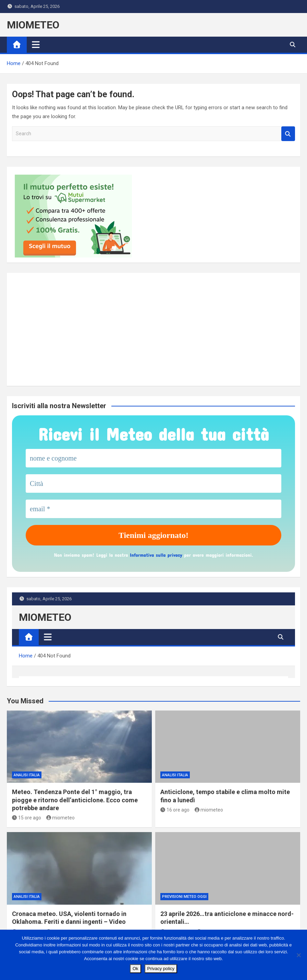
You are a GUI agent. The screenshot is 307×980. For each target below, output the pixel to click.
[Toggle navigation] (36, 45)
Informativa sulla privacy (156, 555)
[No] (298, 955)
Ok (136, 969)
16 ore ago (175, 810)
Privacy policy (161, 969)
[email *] (153, 509)
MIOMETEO (33, 25)
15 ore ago (27, 818)
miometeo (61, 818)
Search (288, 134)
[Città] (153, 483)
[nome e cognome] (153, 458)
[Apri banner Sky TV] (74, 329)
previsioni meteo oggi (184, 897)
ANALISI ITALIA (27, 775)
